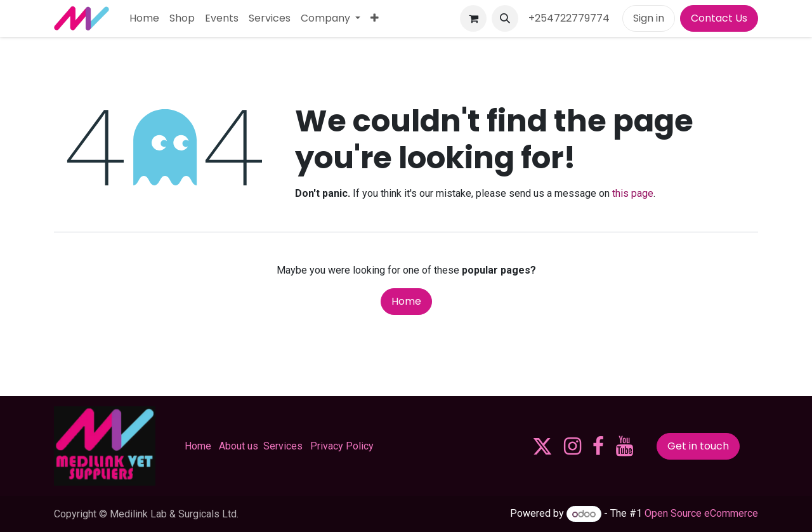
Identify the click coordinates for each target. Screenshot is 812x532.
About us (239, 446)
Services (283, 446)
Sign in (649, 18)
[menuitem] (144, 18)
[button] (505, 18)
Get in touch (698, 446)
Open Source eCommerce (701, 514)
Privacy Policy (342, 446)
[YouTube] (625, 446)
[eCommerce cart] (473, 18)
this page (633, 193)
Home (406, 301)
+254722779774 (570, 18)
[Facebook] (598, 446)
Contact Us (719, 18)
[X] (542, 446)
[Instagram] (573, 446)
